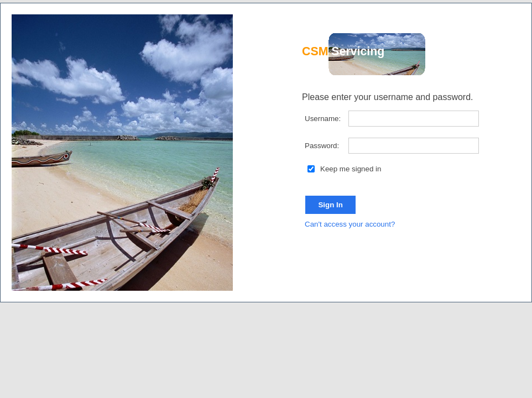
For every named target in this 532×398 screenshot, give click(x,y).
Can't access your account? (350, 224)
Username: (323, 119)
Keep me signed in (340, 169)
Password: (322, 146)
